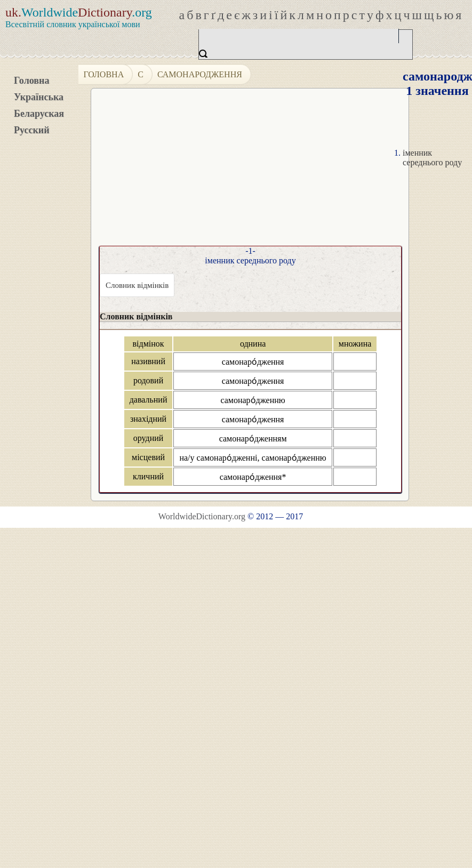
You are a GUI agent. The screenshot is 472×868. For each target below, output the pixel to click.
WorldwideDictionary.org (202, 516)
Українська (39, 97)
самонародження (200, 74)
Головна (31, 81)
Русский (32, 130)
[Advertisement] (259, 171)
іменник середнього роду (432, 158)
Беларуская (39, 114)
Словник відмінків (137, 285)
